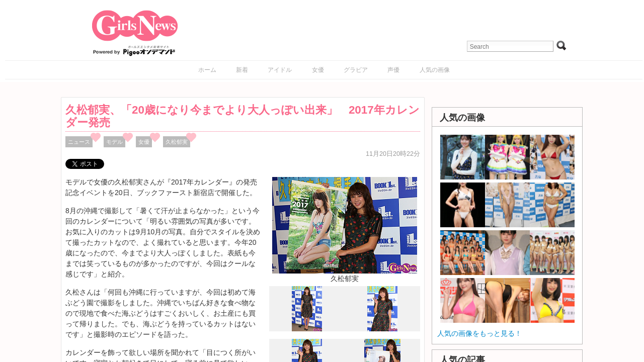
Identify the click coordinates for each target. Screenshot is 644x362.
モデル (114, 142)
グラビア (356, 70)
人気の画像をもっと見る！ (479, 333)
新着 (242, 70)
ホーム (207, 70)
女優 (318, 70)
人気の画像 (435, 70)
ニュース (79, 142)
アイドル (280, 70)
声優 (393, 70)
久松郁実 (177, 142)
